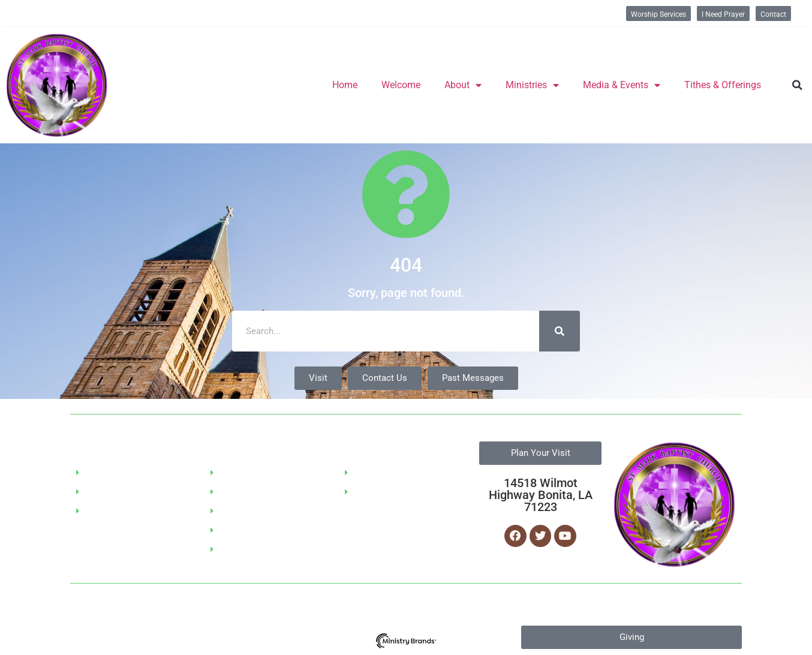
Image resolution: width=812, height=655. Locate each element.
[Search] (560, 331)
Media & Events (622, 85)
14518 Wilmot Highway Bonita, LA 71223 (541, 495)
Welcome (401, 85)
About (463, 85)
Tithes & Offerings (723, 85)
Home (345, 85)
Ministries (532, 85)
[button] (797, 85)
